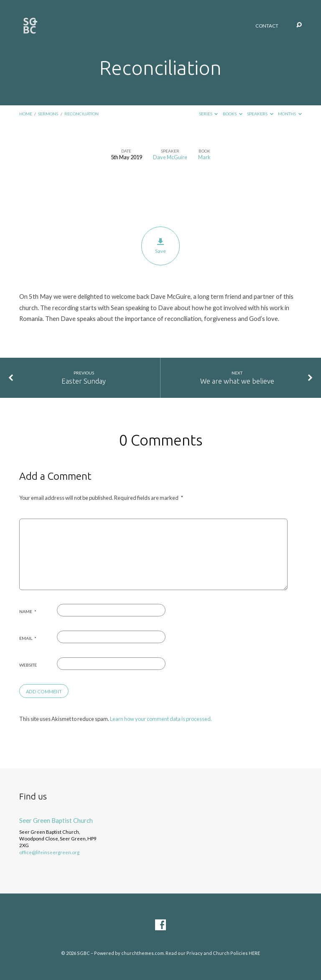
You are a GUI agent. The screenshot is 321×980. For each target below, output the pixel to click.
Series (209, 114)
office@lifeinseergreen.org (49, 852)
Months (290, 114)
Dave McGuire (170, 157)
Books (233, 114)
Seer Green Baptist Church (56, 820)
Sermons (48, 114)
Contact (267, 26)
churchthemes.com (143, 953)
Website (28, 665)
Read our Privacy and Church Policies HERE (213, 953)
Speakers (260, 114)
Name (28, 611)
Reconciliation (82, 114)
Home (26, 114)
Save (161, 246)
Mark (204, 157)
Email (28, 638)
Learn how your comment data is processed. (161, 719)
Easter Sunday (84, 381)
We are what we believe (237, 381)
